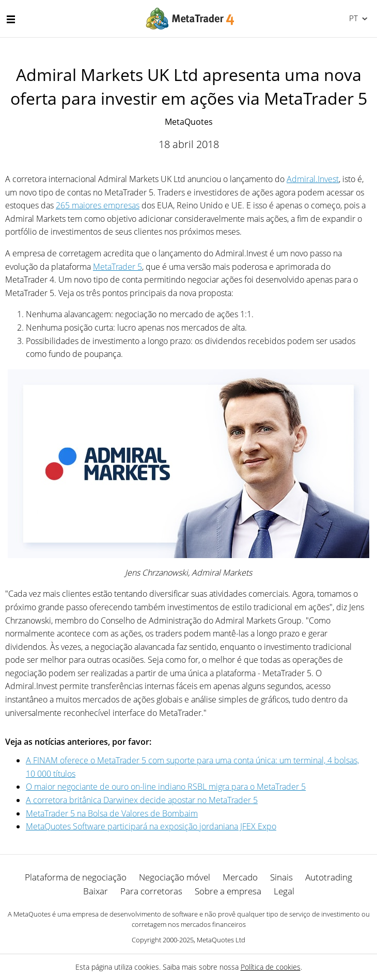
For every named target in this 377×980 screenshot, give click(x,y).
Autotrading (329, 877)
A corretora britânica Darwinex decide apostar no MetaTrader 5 (142, 800)
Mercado (240, 877)
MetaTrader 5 (117, 267)
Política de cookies (271, 967)
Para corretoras (151, 891)
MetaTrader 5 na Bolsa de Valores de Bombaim (112, 813)
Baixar (96, 891)
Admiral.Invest (313, 179)
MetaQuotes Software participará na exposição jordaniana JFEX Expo (151, 826)
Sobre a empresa (228, 891)
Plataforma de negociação (76, 877)
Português (352, 18)
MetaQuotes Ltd (221, 940)
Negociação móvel (175, 877)
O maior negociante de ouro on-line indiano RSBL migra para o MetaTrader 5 (166, 787)
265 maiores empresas (98, 205)
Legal (284, 891)
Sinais (281, 877)
